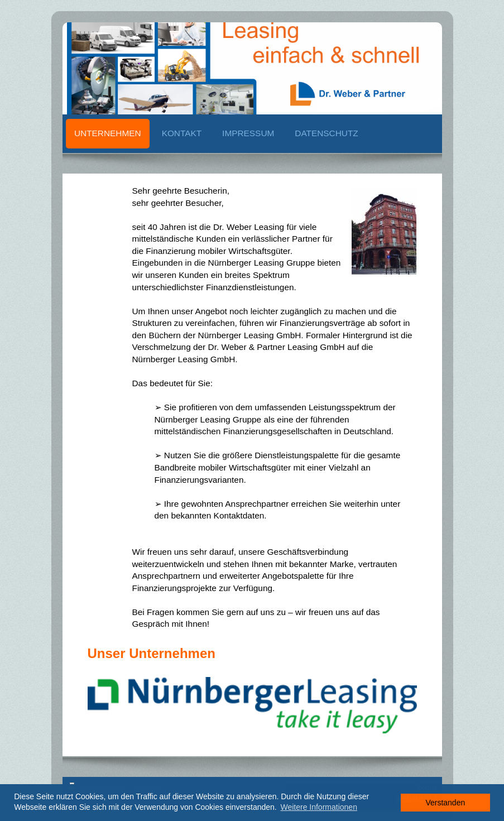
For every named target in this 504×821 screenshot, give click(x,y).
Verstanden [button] (445, 803)
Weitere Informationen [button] (318, 807)
